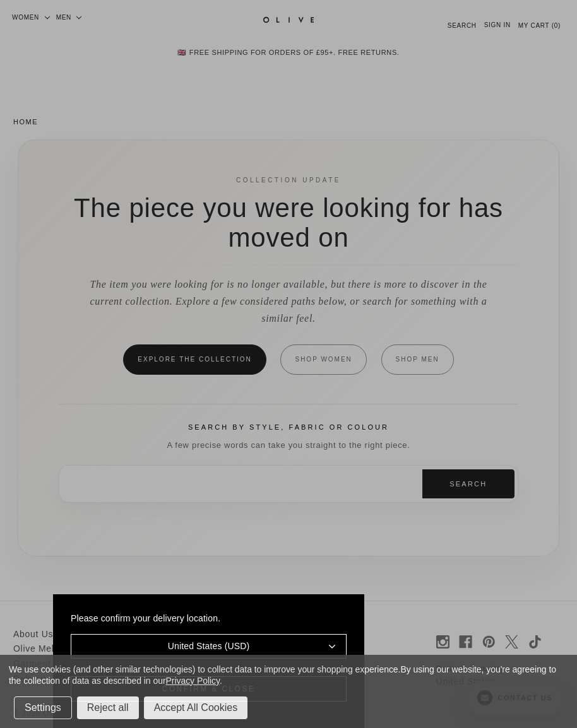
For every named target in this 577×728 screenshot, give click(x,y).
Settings (43, 707)
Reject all (108, 707)
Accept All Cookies (196, 707)
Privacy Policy (193, 681)
